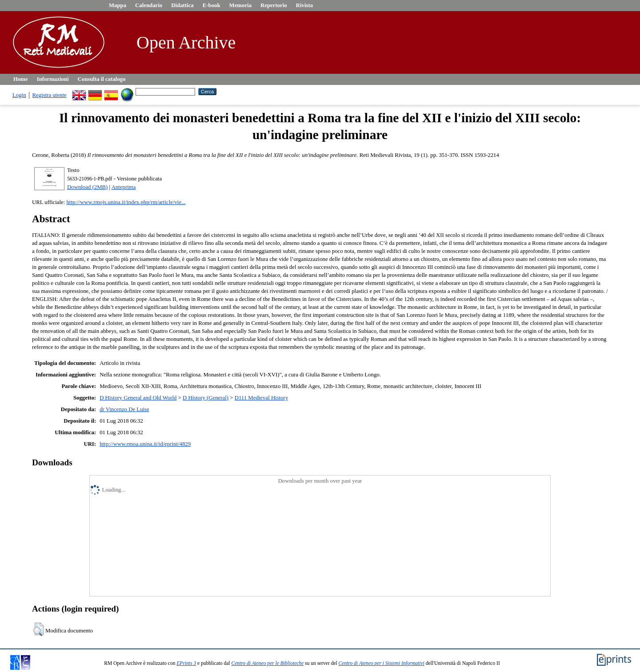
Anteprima (124, 187)
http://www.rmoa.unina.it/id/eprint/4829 (145, 444)
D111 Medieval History (262, 398)
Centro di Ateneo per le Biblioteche (267, 663)
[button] (38, 629)
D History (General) (206, 398)
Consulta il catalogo (102, 79)
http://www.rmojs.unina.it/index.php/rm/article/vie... (126, 202)
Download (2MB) (87, 187)
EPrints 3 (186, 663)
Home (21, 79)
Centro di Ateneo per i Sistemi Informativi (382, 663)
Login (19, 95)
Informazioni (53, 79)
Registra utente (50, 95)
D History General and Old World (138, 398)
